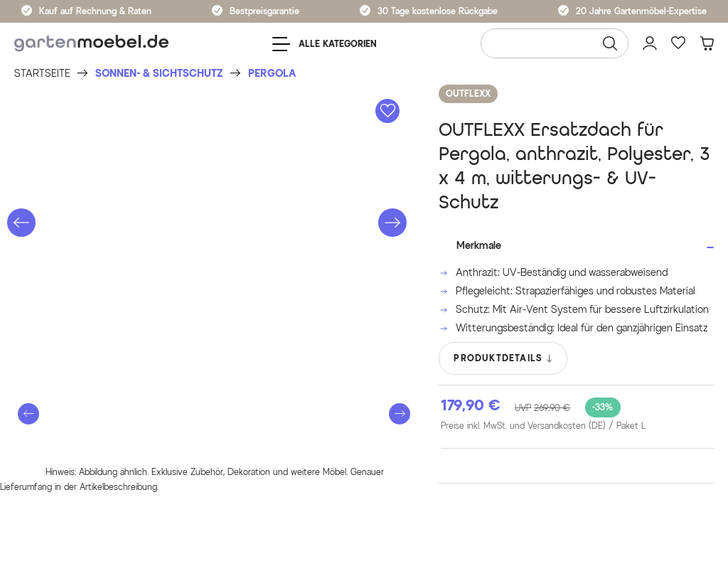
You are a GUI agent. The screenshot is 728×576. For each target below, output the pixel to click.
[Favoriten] (678, 43)
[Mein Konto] (650, 43)
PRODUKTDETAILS (504, 358)
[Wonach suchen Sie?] (555, 43)
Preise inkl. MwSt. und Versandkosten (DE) (543, 426)
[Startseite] (42, 74)
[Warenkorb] (707, 43)
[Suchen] (610, 43)
